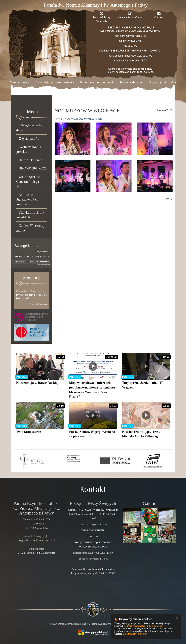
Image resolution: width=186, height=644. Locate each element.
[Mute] (38, 262)
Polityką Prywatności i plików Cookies (143, 626)
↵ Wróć (168, 199)
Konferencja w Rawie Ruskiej (37, 383)
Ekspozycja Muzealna (162, 82)
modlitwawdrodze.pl (44, 265)
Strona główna (20, 82)
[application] (32, 262)
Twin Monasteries (29, 432)
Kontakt (93, 88)
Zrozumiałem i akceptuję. (136, 634)
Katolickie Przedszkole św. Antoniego (26, 199)
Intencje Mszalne (131, 82)
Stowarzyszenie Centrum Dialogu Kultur (28, 182)
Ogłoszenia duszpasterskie (97, 82)
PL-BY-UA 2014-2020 (33, 168)
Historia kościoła (31, 160)
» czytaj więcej (42, 252)
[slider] (27, 262)
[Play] (17, 262)
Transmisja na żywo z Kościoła (55, 82)
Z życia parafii (29, 139)
